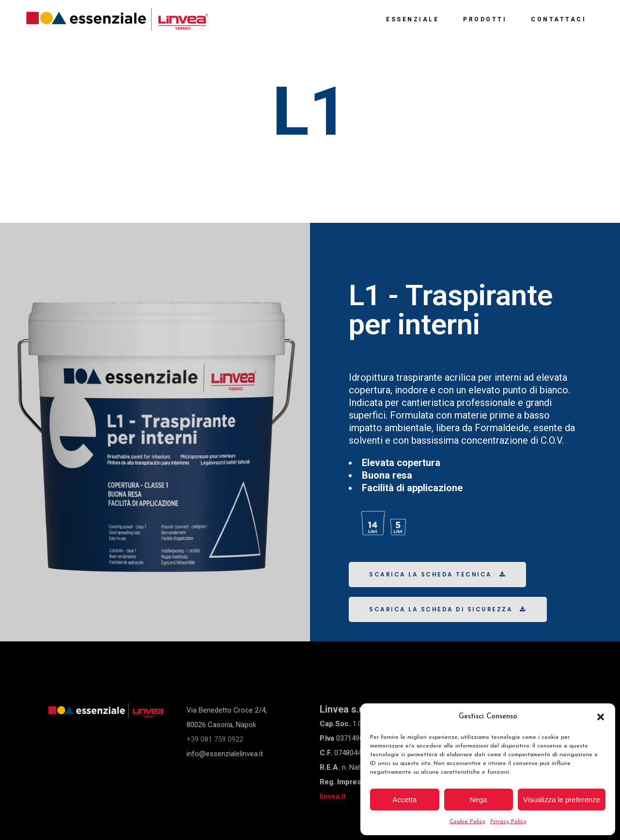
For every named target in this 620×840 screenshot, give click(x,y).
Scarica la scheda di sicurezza (448, 609)
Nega (479, 800)
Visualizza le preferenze (562, 800)
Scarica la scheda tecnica (437, 574)
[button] (601, 717)
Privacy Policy (508, 822)
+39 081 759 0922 (215, 739)
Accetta (404, 800)
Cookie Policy (467, 822)
